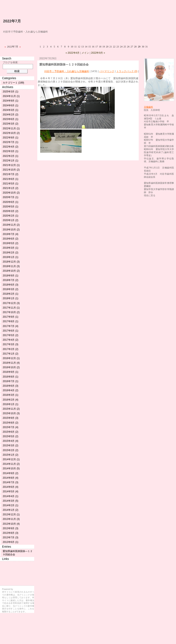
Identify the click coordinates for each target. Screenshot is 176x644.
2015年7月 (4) (10, 427)
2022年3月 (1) (10, 151)
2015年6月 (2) (10, 432)
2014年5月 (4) (10, 491)
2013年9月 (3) (10, 528)
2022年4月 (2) (10, 147)
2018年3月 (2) (10, 289)
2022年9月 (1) (10, 138)
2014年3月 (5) (10, 501)
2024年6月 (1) (10, 105)
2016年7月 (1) (10, 381)
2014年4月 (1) (10, 496)
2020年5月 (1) (10, 207)
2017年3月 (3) (10, 344)
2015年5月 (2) (10, 436)
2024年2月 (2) (10, 115)
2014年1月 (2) (10, 510)
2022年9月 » (98, 53)
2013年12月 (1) (11, 514)
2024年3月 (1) (10, 110)
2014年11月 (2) (11, 464)
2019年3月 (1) (10, 248)
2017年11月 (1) (11, 308)
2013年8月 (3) (10, 533)
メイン (85, 53)
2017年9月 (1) (10, 317)
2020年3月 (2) (10, 211)
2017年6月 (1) (10, 331)
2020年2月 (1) (10, 216)
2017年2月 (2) (10, 349)
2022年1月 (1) (10, 161)
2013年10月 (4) (11, 524)
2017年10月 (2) (11, 312)
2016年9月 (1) (10, 372)
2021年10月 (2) (11, 170)
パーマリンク (107, 71)
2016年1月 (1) (10, 404)
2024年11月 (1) (11, 96)
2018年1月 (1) (10, 298)
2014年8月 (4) (10, 478)
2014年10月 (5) (11, 468)
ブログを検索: (10, 62)
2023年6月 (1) (10, 119)
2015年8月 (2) (10, 423)
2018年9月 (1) (10, 276)
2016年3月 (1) (10, 395)
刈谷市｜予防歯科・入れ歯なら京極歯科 (67, 71)
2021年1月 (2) (10, 188)
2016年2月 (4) (10, 400)
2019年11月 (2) (11, 225)
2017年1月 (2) (10, 354)
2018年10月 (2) (11, 271)
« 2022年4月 (73, 53)
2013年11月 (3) (11, 519)
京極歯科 (148, 107)
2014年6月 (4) (10, 487)
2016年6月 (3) (10, 386)
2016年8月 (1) (10, 377)
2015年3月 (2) (10, 445)
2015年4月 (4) (10, 441)
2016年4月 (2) (10, 390)
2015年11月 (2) (11, 409)
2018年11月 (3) (11, 266)
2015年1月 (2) (10, 455)
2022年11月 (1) (11, 128)
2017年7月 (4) (10, 326)
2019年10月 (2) (11, 230)
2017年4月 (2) (10, 340)
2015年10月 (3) (11, 413)
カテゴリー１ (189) (13, 83)
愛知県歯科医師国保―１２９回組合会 (64, 64)
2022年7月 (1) (10, 142)
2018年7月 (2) (10, 280)
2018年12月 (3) (11, 262)
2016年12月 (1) (11, 358)
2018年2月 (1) (10, 294)
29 (139, 47)
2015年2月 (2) (10, 450)
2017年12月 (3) (11, 303)
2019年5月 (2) (10, 243)
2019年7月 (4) (10, 234)
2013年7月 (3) (10, 537)
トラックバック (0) (127, 71)
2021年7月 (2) (10, 174)
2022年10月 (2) (11, 133)
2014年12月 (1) (11, 459)
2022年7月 (12, 21)
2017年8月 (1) (10, 321)
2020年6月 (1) (10, 202)
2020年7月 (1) (10, 197)
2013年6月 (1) (10, 542)
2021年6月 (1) (10, 179)
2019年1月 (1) (10, 257)
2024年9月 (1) (10, 101)
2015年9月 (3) (10, 418)
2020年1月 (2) (10, 220)
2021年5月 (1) (10, 184)
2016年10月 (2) (11, 367)
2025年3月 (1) (10, 92)
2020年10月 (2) (11, 193)
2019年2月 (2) (10, 253)
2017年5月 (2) (10, 335)
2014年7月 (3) (10, 482)
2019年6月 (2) (10, 239)
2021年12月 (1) (11, 165)
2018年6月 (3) (10, 285)
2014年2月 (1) (10, 505)
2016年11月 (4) (11, 363)
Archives (8, 87)
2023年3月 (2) (10, 124)
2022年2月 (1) (10, 156)
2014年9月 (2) (10, 473)
